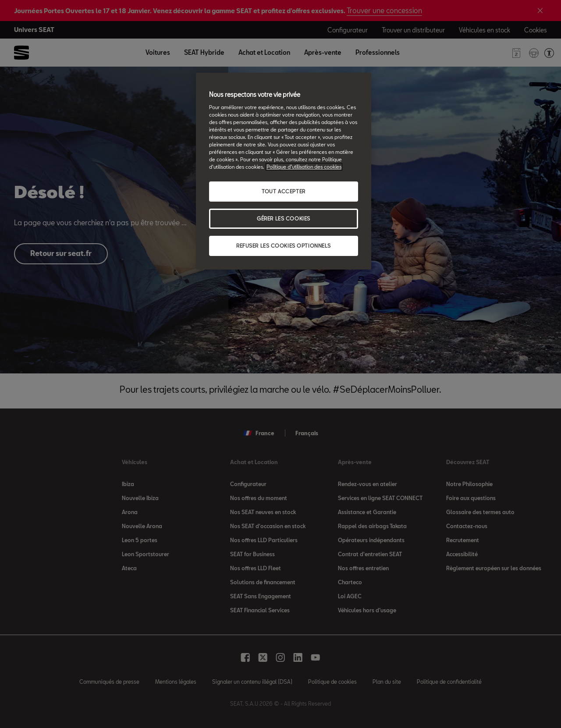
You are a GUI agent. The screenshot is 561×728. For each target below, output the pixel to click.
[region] (284, 171)
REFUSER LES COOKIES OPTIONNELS (284, 246)
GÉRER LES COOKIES (284, 218)
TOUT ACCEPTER (283, 191)
